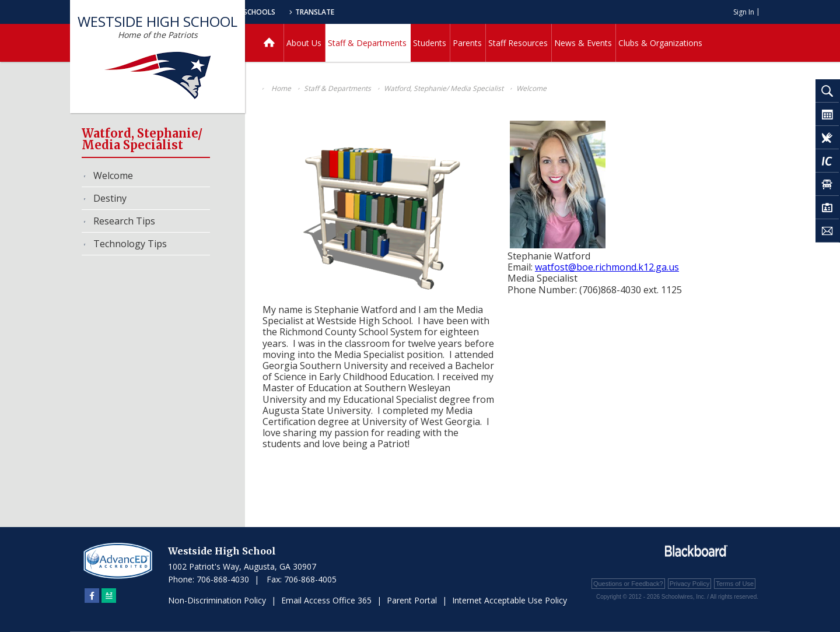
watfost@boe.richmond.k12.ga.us (607, 267)
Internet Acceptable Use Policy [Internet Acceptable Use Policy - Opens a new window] (510, 600)
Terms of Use (735, 584)
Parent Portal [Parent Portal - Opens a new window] (412, 600)
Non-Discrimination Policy (217, 600)
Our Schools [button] (368, 12)
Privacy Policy (689, 584)
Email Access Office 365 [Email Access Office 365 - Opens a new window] (326, 600)
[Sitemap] (109, 596)
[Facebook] (92, 596)
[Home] (269, 43)
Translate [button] (435, 12)
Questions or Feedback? (628, 584)
